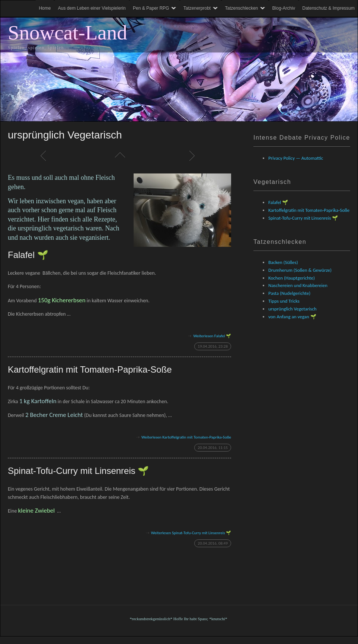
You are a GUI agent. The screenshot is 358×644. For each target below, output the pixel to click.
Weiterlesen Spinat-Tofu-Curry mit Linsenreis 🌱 (191, 533)
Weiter (194, 156)
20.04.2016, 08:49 (213, 543)
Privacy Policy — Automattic (296, 158)
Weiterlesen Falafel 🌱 (212, 336)
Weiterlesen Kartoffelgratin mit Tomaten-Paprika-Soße (186, 437)
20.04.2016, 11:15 (213, 448)
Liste (119, 156)
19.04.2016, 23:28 (213, 346)
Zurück (45, 156)
